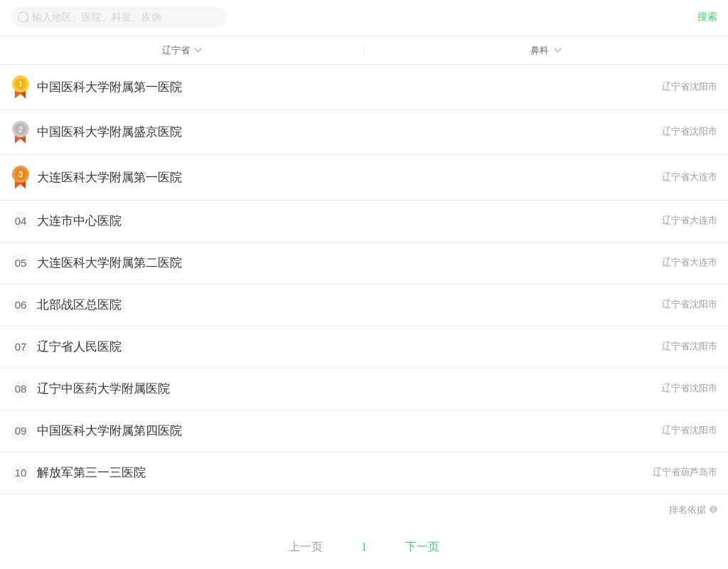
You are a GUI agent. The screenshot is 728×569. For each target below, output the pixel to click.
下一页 (422, 547)
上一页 (306, 547)
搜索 (707, 17)
